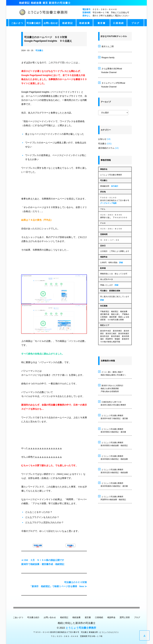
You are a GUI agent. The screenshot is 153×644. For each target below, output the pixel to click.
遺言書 (102, 23)
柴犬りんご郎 (106, 46)
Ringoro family (106, 57)
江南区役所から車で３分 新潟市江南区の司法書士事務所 (112, 403)
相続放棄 (85, 23)
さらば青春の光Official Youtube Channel (110, 70)
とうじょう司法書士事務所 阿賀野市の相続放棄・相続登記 (112, 498)
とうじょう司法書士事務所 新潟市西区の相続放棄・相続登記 (113, 444)
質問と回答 (125, 617)
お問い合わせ (51, 23)
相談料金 (111, 617)
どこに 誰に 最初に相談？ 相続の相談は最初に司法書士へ (112, 373)
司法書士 (39, 50)
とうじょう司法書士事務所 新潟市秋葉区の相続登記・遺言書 (113, 484)
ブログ (135, 23)
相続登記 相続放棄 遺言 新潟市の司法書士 (45, 3)
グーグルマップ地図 (108, 203)
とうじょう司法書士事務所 (81, 628)
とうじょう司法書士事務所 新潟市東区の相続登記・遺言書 (112, 430)
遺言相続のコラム (106, 148)
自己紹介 (115, 186)
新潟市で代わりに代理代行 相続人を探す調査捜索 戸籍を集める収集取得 (111, 388)
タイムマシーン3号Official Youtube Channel (112, 85)
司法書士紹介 (34, 23)
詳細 (121, 263)
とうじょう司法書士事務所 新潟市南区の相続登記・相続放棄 (113, 457)
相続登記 (68, 23)
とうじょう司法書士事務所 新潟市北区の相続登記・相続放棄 (113, 471)
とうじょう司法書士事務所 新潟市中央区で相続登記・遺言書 (113, 417)
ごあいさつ (17, 23)
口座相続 (119, 23)
